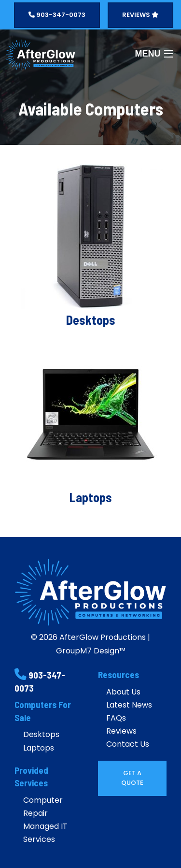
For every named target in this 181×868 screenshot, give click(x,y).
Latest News (129, 705)
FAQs (116, 718)
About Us (123, 692)
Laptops (39, 748)
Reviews (121, 731)
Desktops (41, 734)
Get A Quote (132, 778)
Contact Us (128, 744)
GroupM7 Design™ (91, 651)
